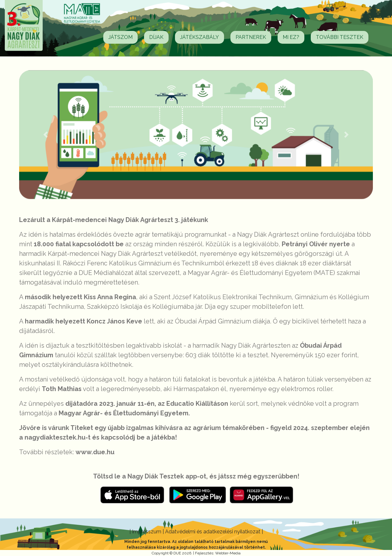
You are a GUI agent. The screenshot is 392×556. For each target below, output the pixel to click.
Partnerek (251, 37)
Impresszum (147, 532)
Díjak (156, 37)
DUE (177, 553)
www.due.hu (95, 452)
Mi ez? (291, 37)
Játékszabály (200, 37)
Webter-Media (228, 553)
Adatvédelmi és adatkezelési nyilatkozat (213, 532)
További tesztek (340, 37)
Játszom (120, 37)
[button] (46, 135)
